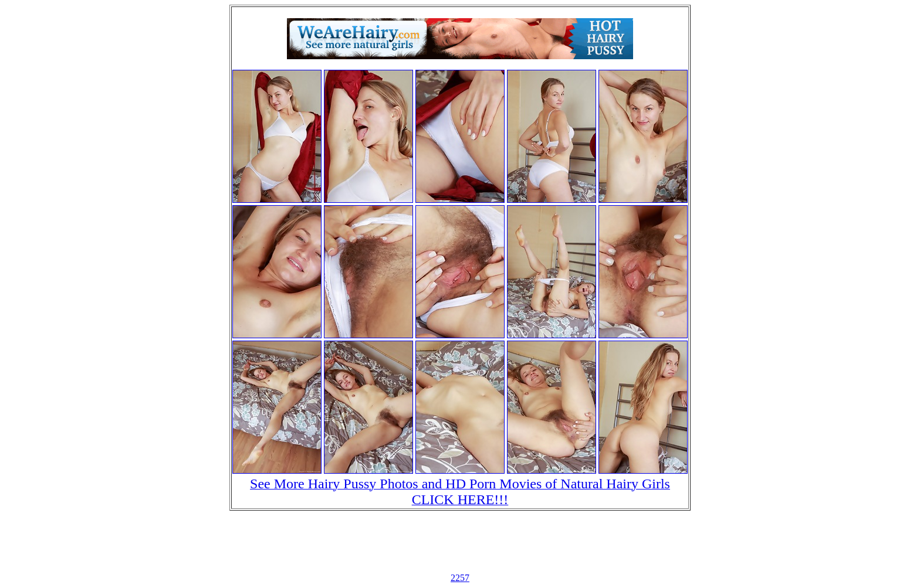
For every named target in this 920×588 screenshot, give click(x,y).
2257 (460, 578)
